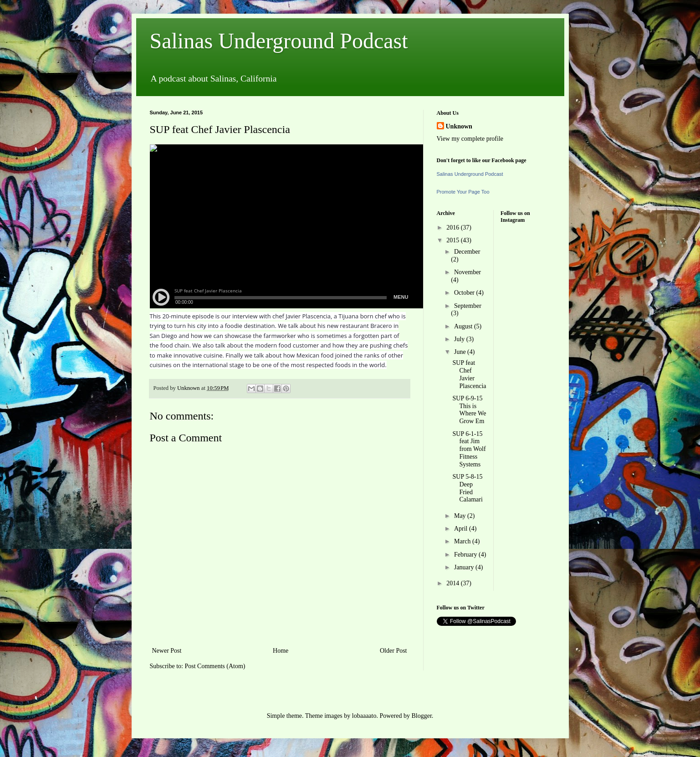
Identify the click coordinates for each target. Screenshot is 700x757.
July (460, 339)
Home (281, 651)
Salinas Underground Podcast (279, 41)
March (463, 541)
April (462, 529)
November (468, 272)
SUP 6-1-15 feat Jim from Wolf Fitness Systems (469, 449)
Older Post (393, 651)
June (461, 352)
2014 (454, 583)
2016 (454, 228)
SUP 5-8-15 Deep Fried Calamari (467, 488)
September (468, 306)
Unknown (459, 126)
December (467, 252)
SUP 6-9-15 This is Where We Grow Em (469, 410)
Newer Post (167, 651)
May (461, 516)
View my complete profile (470, 139)
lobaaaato (364, 716)
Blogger (421, 716)
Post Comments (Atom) (215, 666)
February (466, 555)
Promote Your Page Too (463, 192)
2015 (454, 240)
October (465, 293)
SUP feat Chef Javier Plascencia (469, 374)
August (464, 326)
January (465, 567)
